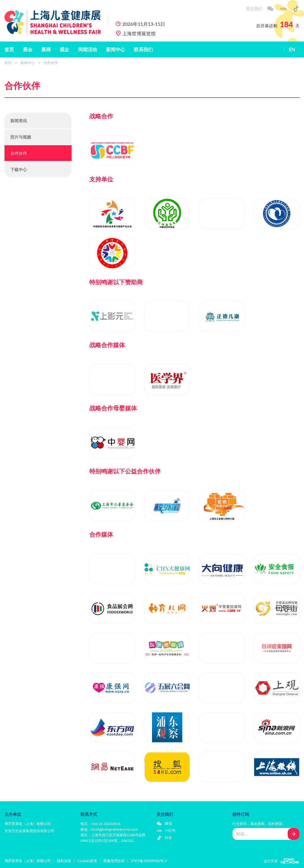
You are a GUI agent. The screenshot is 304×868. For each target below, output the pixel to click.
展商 (46, 50)
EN (292, 50)
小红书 (170, 830)
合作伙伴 (51, 63)
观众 (64, 50)
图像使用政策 (114, 861)
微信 (168, 823)
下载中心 (19, 169)
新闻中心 (115, 50)
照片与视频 (21, 137)
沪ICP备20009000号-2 (149, 861)
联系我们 (143, 50)
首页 (9, 50)
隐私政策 (64, 861)
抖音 (168, 838)
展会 (28, 50)
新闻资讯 (19, 121)
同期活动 (88, 50)
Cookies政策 (87, 861)
